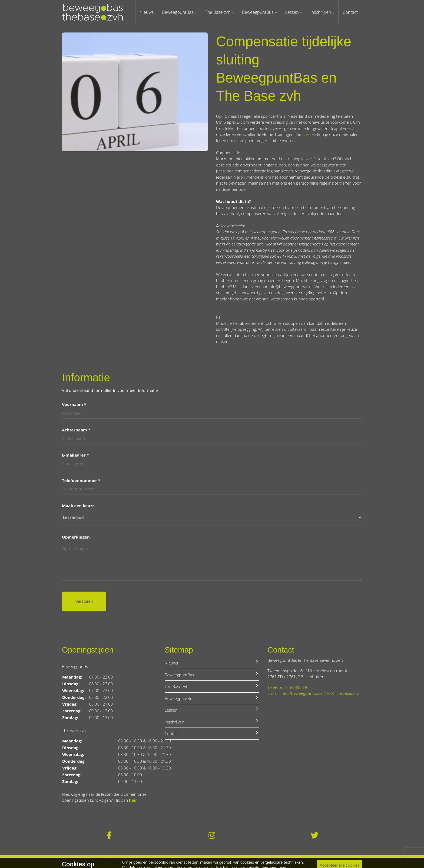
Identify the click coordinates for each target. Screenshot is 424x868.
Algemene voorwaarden (269, 862)
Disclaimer (302, 862)
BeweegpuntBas (178, 12)
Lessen (292, 12)
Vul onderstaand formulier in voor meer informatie (110, 391)
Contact (350, 12)
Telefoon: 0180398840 (288, 687)
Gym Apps (147, 863)
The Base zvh (218, 12)
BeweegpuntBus (258, 12)
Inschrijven (321, 12)
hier (306, 134)
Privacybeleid (326, 862)
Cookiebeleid (353, 862)
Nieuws (147, 12)
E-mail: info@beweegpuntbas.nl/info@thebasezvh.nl (314, 693)
